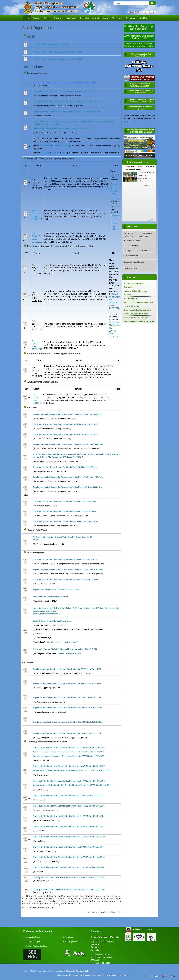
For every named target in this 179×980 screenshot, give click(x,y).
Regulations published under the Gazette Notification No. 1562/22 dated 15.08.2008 (68, 444)
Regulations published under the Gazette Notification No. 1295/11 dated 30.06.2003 (68, 414)
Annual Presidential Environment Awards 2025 (139, 194)
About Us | (34, 971)
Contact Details (82, 971)
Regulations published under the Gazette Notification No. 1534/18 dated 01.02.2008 (68, 570)
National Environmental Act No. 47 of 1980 (51, 45)
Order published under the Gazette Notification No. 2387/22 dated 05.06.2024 (69, 889)
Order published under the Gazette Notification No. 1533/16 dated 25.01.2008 (65, 92)
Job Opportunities (131, 246)
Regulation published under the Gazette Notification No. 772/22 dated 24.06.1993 (67, 669)
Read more (149, 188)
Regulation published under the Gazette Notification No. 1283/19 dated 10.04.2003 (67, 708)
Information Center (33, 937)
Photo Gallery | (53, 971)
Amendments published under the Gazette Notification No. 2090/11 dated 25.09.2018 (68, 752)
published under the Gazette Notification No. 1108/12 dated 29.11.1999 (72, 722)
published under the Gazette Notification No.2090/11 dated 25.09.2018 (62, 129)
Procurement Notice (132, 241)
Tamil (66, 146)
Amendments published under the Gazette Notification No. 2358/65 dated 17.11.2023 (68, 756)
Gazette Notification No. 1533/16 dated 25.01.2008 (115, 301)
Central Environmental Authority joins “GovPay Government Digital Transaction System (139, 169)
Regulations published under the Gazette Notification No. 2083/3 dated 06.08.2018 (67, 487)
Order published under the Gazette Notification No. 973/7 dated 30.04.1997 (64, 512)
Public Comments (131, 268)
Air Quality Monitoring (133, 283)
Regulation (38, 683)
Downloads (129, 287)
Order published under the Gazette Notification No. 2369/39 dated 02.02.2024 (69, 878)
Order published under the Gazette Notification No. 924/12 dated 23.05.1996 (65, 502)
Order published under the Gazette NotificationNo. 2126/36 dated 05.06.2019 (65, 467)
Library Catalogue (33, 941)
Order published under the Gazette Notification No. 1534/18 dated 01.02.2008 (65, 102)
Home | (27, 971)
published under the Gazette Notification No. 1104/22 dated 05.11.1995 (72, 698)
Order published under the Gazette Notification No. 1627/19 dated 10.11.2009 (65, 580)
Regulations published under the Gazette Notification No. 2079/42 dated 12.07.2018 (68, 477)
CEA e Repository (131, 256)
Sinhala (46, 146)
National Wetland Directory (135, 291)
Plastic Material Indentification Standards (51, 597)
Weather (127, 295)
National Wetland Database (36, 946)
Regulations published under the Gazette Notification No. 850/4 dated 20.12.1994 (67, 112)
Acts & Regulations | (68, 971)
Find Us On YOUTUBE (142, 929)
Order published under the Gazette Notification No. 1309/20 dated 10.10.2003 (65, 424)
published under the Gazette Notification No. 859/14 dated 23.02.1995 (72, 683)
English (57, 146)
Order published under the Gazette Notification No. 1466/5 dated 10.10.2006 (65, 560)
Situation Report (131, 299)
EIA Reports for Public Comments (137, 251)
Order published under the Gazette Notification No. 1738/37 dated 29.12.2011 (65, 522)
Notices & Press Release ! (134, 262)
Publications (68, 937)
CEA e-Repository (71, 941)
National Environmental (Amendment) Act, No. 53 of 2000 (57, 59)
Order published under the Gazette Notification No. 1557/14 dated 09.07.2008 (65, 434)
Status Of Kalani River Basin (136, 314)
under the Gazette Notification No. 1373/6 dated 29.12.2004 (76, 733)
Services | (43, 971)
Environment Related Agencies (137, 310)
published (47, 733)
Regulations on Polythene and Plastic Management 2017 (57, 590)
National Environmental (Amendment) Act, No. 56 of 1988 (57, 52)
